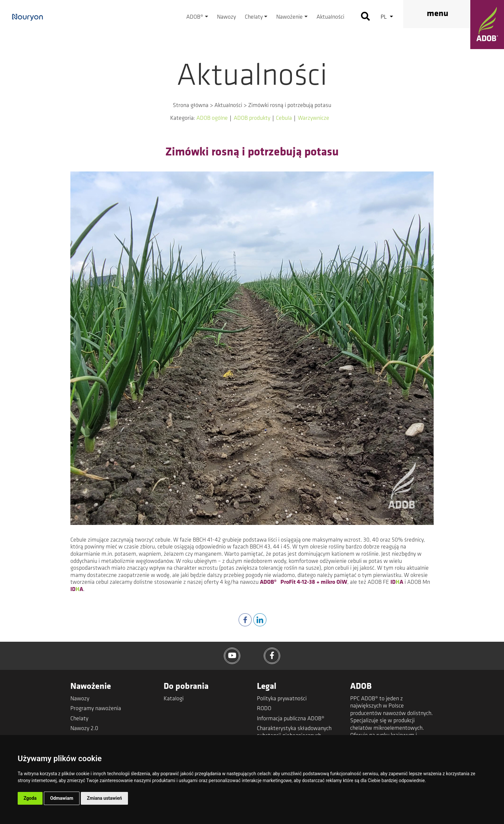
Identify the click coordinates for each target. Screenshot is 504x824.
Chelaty (254, 17)
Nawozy (226, 17)
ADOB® (195, 17)
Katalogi (174, 699)
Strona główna (191, 106)
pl (384, 17)
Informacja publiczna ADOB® (291, 719)
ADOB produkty (252, 118)
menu (438, 14)
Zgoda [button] (30, 798)
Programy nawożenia (96, 709)
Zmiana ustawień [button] (104, 798)
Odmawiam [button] (62, 798)
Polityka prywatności (282, 699)
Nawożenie (289, 17)
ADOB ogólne (212, 118)
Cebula (284, 118)
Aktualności (330, 17)
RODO (264, 709)
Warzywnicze (314, 118)
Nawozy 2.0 (84, 729)
